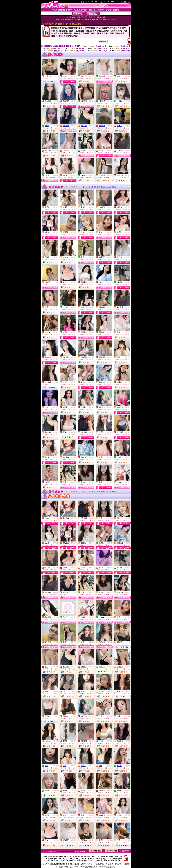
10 (99, 187)
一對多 (56, 76)
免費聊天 (128, 175)
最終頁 (114, 187)
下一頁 (103, 187)
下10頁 (109, 187)
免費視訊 (73, 76)
